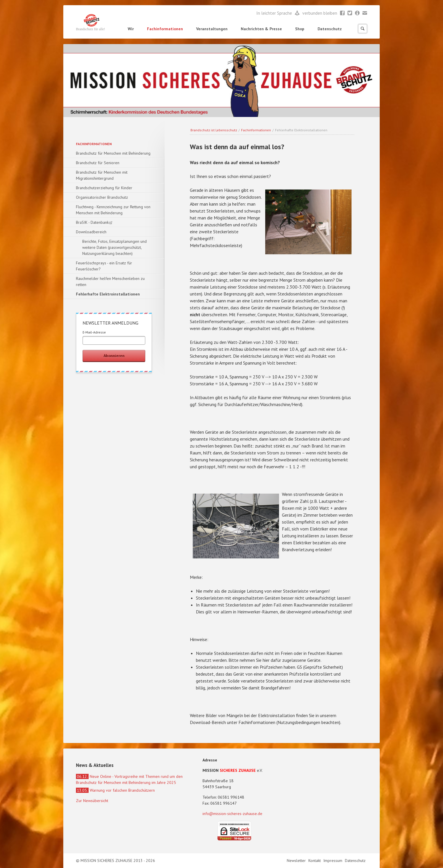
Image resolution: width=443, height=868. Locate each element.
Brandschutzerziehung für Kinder (104, 188)
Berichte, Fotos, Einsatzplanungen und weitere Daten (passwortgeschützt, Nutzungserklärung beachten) (114, 247)
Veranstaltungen (212, 29)
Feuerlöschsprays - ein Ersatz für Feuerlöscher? (104, 266)
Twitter (350, 13)
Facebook (342, 13)
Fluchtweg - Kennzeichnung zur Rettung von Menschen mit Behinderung (113, 210)
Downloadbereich (91, 232)
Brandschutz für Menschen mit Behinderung (113, 153)
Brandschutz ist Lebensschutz (214, 130)
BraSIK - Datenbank (92, 222)
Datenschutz (330, 29)
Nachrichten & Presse (261, 29)
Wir (131, 29)
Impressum (333, 861)
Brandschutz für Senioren (98, 163)
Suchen (363, 29)
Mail (365, 13)
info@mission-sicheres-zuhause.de (232, 814)
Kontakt (315, 861)
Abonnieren (114, 356)
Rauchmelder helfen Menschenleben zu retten (110, 282)
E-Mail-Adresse (94, 332)
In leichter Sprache (275, 13)
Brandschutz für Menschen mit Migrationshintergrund (102, 175)
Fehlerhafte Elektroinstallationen (108, 294)
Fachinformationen (165, 29)
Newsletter (357, 13)
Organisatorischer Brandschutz (102, 197)
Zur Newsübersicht (92, 801)
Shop (300, 29)
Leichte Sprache (297, 13)
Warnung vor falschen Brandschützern (115, 790)
